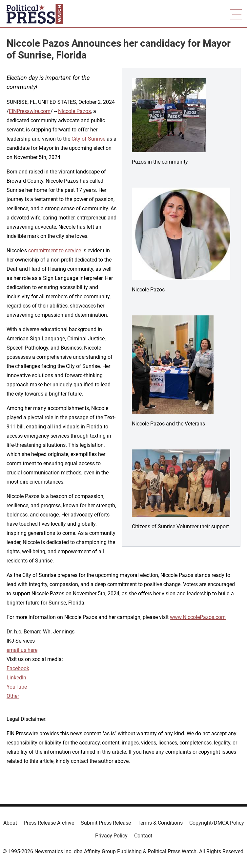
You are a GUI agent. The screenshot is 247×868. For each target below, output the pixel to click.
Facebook (18, 668)
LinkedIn (16, 678)
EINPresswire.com (30, 111)
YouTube (17, 687)
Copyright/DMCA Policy (217, 823)
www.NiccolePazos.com (198, 617)
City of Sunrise (88, 139)
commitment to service (55, 251)
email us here (22, 650)
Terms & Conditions (160, 823)
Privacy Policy (111, 836)
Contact (143, 836)
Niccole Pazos (74, 111)
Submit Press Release (106, 823)
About (10, 823)
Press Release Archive (49, 823)
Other (13, 696)
